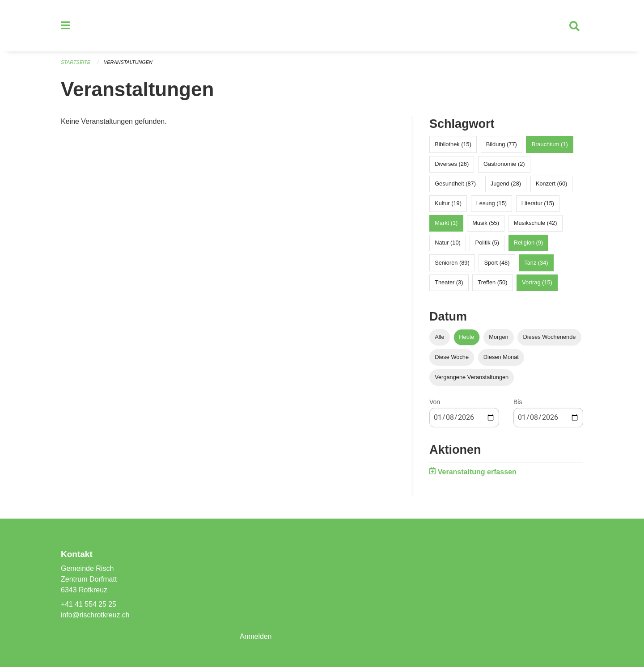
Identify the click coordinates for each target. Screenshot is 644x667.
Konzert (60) (551, 184)
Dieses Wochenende (550, 337)
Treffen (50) (492, 283)
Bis (518, 402)
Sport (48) (497, 263)
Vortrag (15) (537, 283)
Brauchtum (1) (550, 145)
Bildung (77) (502, 145)
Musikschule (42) (536, 224)
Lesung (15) (491, 204)
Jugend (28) (506, 184)
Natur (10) (448, 243)
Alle (439, 337)
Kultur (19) (448, 204)
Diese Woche (452, 357)
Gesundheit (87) (455, 184)
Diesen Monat (501, 357)
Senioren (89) (452, 263)
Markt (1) (446, 224)
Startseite (76, 63)
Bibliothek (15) (453, 145)
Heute (466, 337)
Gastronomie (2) (504, 164)
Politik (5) (487, 243)
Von (435, 402)
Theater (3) (449, 283)
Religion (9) (528, 243)
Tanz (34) (536, 263)
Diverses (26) (452, 164)
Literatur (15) (538, 204)
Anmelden (256, 636)
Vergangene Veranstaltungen (472, 378)
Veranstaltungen (129, 63)
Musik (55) (486, 224)
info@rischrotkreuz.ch (95, 615)
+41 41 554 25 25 (89, 604)
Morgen (498, 337)
